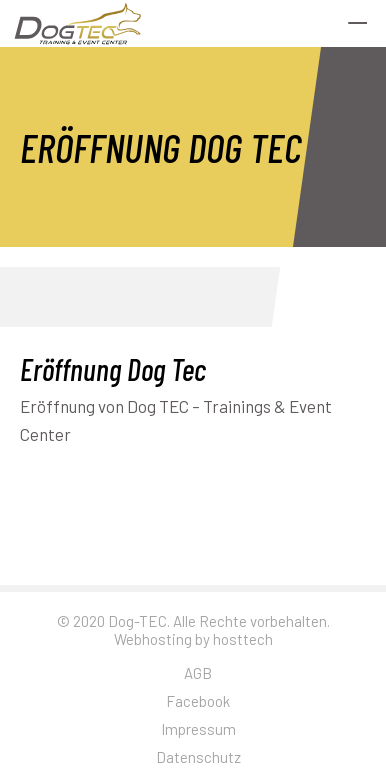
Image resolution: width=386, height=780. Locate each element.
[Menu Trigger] (357, 22)
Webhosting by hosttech (193, 639)
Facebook (198, 701)
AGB (198, 673)
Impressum (198, 729)
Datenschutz (198, 757)
